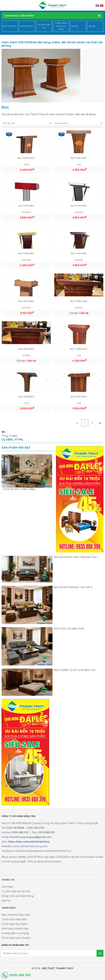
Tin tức (75, 26)
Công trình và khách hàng (61, 26)
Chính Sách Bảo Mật (14, 919)
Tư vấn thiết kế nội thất (16, 891)
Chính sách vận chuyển (16, 938)
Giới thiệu (7, 887)
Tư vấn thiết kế (44, 26)
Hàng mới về (26, 26)
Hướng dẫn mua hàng (15, 933)
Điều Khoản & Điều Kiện (16, 915)
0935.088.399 (20, 832)
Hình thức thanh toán (15, 929)
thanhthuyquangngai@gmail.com (30, 837)
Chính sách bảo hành (15, 924)
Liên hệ (92, 26)
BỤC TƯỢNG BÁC (26, 158)
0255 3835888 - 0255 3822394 (25, 828)
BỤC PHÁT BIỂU (79, 158)
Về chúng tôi (10, 26)
